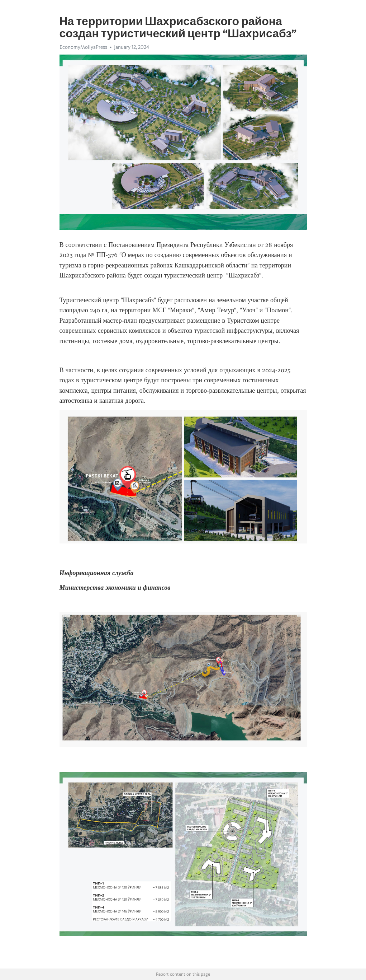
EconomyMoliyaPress (83, 47)
